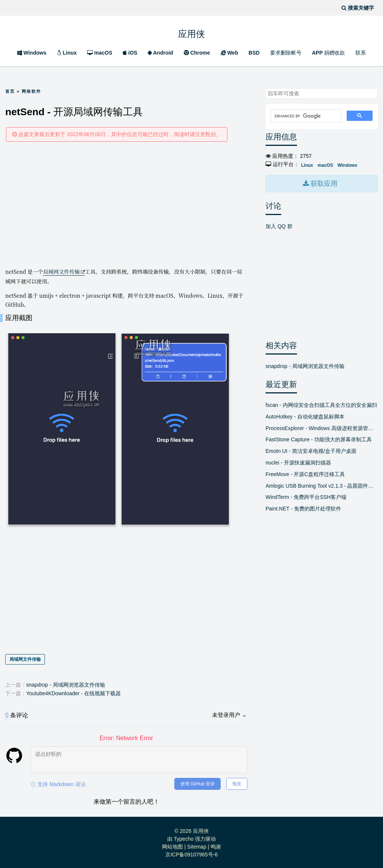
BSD (254, 53)
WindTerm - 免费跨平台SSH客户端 (306, 496)
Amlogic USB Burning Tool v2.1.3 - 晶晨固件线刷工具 (322, 484)
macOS (100, 53)
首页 (10, 91)
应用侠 (191, 32)
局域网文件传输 (61, 272)
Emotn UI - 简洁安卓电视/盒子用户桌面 (311, 450)
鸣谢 (216, 846)
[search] (305, 116)
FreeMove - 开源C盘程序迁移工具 (305, 473)
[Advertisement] (126, 204)
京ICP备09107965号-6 (191, 853)
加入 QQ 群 (279, 225)
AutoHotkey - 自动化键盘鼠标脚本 (305, 415)
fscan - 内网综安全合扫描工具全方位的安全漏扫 (321, 404)
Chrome (197, 53)
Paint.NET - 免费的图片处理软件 (303, 507)
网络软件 (31, 91)
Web (229, 53)
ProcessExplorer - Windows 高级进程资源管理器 (322, 427)
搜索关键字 (265, 88)
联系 (361, 53)
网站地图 (172, 846)
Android (160, 53)
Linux (67, 53)
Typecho (184, 838)
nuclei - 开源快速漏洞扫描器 (298, 461)
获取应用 (323, 183)
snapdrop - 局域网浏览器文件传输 (66, 683)
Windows (32, 53)
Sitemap (197, 846)
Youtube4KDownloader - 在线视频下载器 (73, 692)
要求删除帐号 (286, 53)
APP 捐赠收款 (328, 53)
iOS (130, 53)
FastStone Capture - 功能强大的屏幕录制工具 (319, 438)
